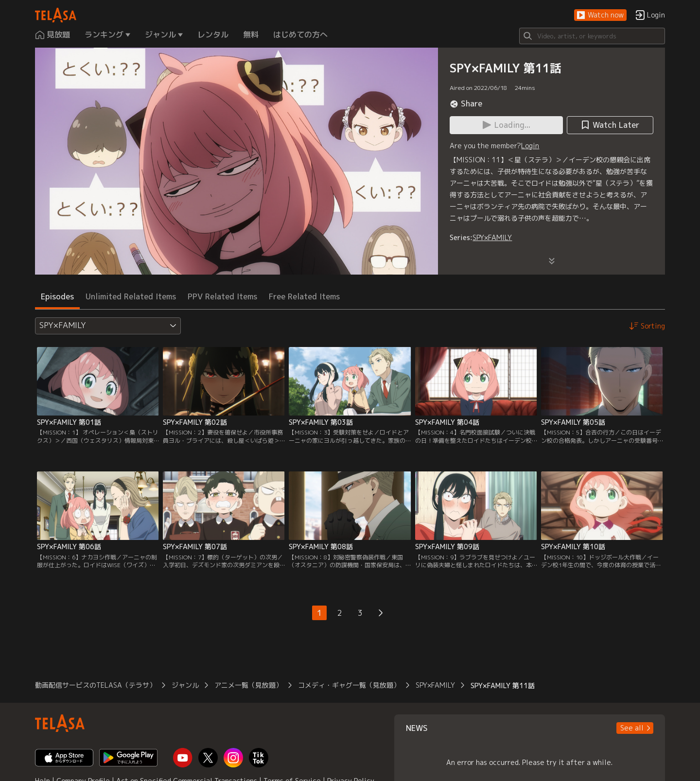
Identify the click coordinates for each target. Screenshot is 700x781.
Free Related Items (304, 296)
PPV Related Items (222, 296)
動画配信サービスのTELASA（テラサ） (96, 685)
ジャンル (185, 685)
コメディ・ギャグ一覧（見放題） (349, 685)
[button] (600, 15)
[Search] (592, 36)
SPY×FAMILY (492, 237)
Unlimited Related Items (131, 296)
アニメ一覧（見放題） (248, 685)
